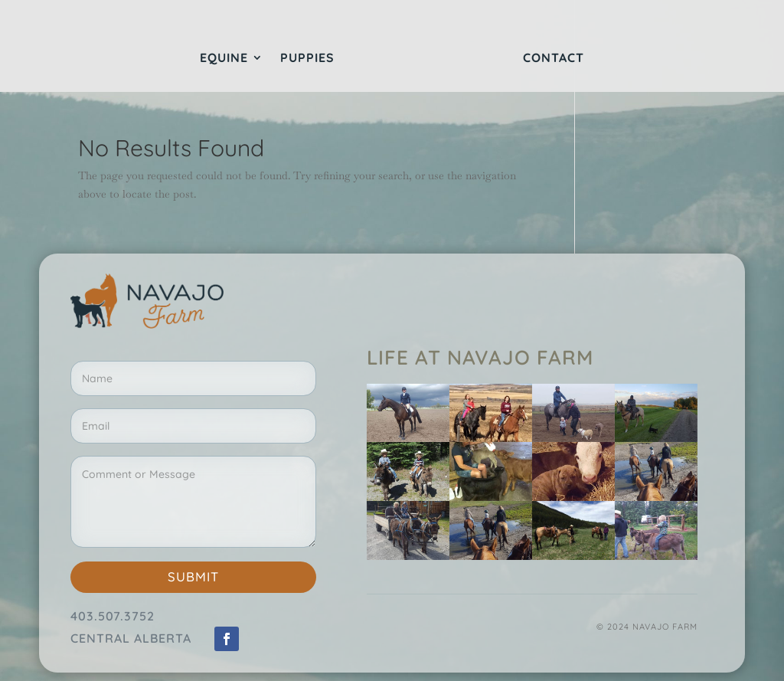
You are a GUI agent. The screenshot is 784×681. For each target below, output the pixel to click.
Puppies (307, 59)
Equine (224, 59)
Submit (193, 576)
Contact (554, 59)
